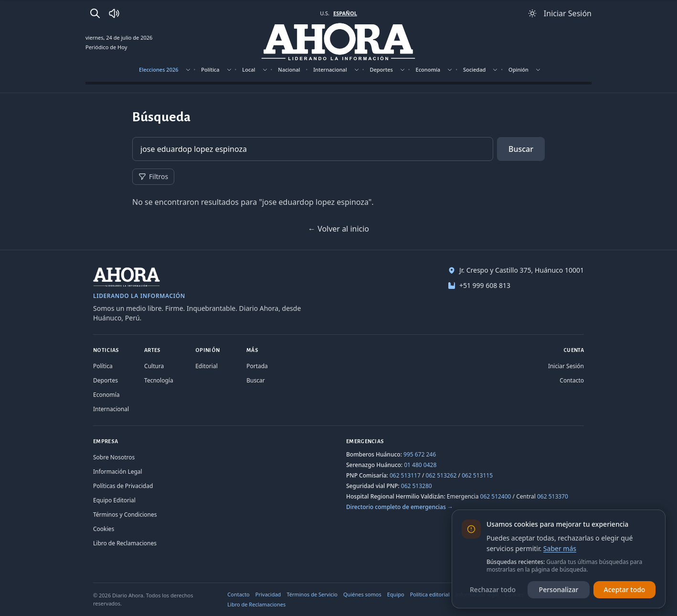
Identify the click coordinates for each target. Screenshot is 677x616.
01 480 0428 (420, 465)
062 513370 (553, 496)
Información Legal (118, 472)
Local (249, 69)
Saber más (560, 548)
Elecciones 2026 (159, 69)
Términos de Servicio (312, 594)
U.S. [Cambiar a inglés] (325, 13)
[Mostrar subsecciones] (188, 70)
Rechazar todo (493, 589)
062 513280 (417, 486)
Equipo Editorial (114, 500)
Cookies (104, 529)
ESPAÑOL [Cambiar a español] (345, 13)
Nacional (289, 69)
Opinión (518, 69)
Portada (257, 366)
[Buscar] (95, 13)
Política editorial (430, 594)
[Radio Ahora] (114, 13)
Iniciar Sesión (566, 366)
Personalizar (559, 589)
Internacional (330, 69)
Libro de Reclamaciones (125, 543)
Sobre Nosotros (114, 457)
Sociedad (474, 69)
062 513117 (405, 475)
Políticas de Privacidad (123, 486)
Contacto (572, 380)
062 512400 (496, 496)
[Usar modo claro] (532, 13)
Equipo (396, 594)
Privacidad (268, 594)
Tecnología (159, 380)
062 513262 (441, 475)
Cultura (154, 366)
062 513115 (477, 475)
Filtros (153, 176)
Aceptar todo (625, 589)
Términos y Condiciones (125, 515)
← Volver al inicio (338, 229)
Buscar (521, 149)
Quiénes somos (362, 594)
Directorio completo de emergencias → (400, 507)
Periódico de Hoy (106, 47)
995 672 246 (420, 454)
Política (210, 69)
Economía (428, 69)
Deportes (381, 69)
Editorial (206, 366)
